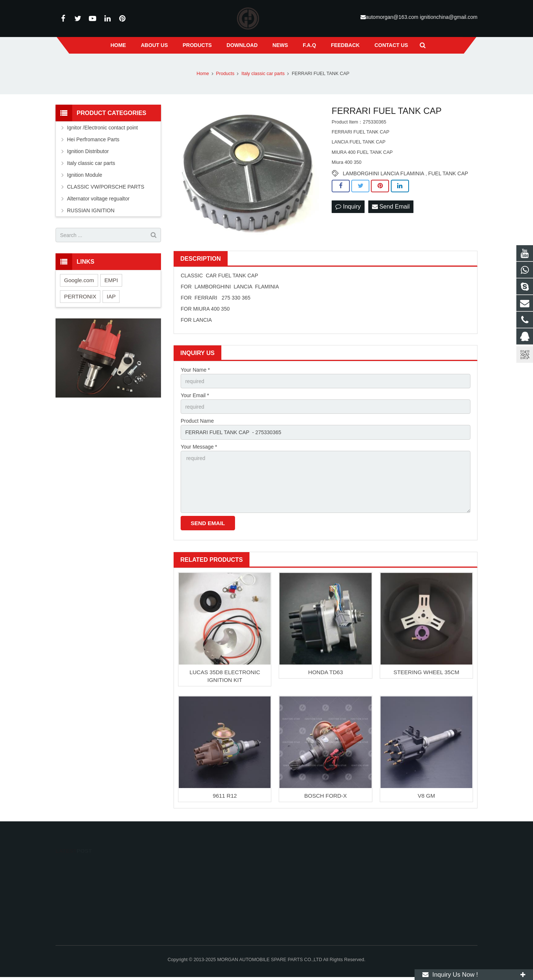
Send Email (391, 207)
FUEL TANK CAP (448, 173)
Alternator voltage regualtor (98, 199)
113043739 (291, 866)
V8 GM (426, 796)
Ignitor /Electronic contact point (102, 128)
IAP (111, 296)
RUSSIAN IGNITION (91, 210)
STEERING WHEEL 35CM (426, 672)
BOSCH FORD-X (326, 796)
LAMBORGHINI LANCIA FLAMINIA (383, 173)
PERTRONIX (80, 296)
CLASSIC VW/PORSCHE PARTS (106, 187)
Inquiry (348, 207)
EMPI (111, 280)
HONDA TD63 (326, 672)
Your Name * (195, 370)
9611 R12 (225, 796)
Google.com (79, 280)
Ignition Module (85, 175)
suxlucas (287, 917)
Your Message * (199, 447)
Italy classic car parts (91, 163)
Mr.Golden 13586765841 (304, 888)
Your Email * (195, 395)
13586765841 (293, 877)
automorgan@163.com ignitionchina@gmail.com (422, 17)
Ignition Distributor (88, 151)
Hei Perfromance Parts (93, 139)
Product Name (197, 421)
